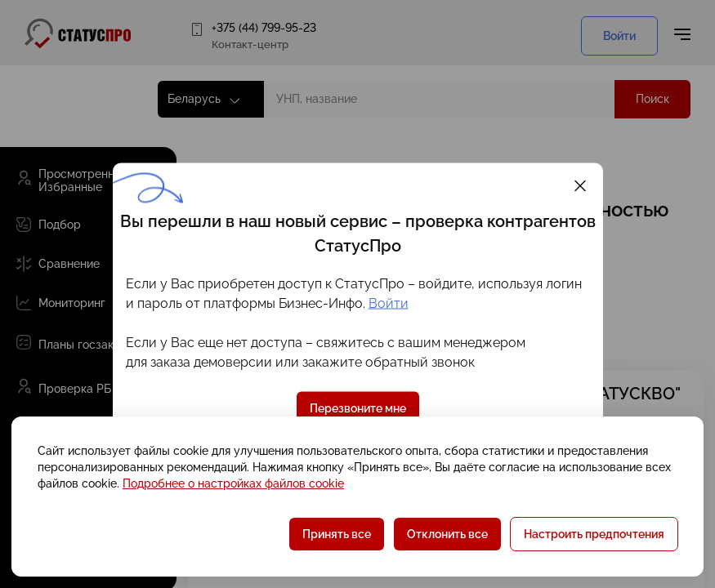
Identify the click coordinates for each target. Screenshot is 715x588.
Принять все (337, 534)
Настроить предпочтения (594, 534)
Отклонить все (447, 534)
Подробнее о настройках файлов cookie (233, 483)
